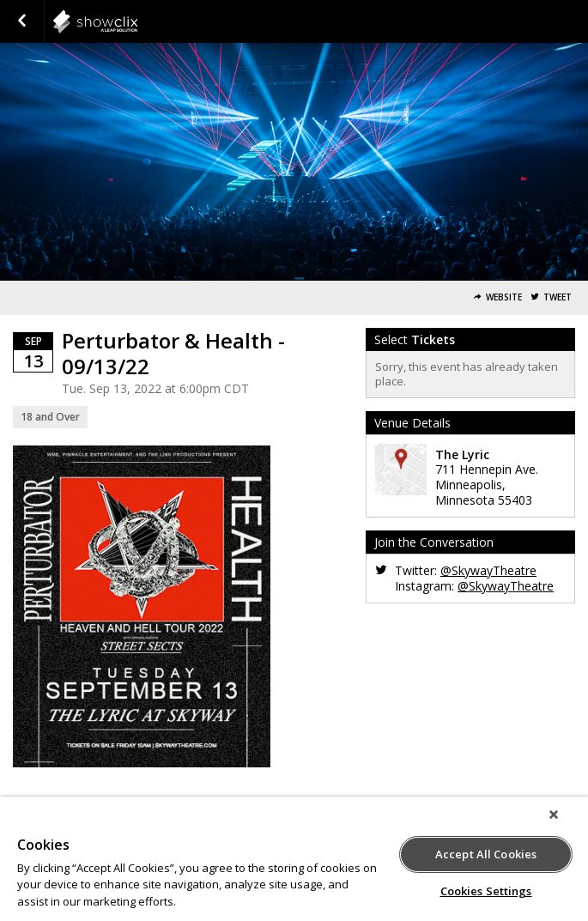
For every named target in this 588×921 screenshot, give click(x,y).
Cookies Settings (486, 891)
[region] (294, 859)
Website (504, 297)
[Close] (554, 815)
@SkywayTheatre (488, 570)
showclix (137, 21)
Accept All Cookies (486, 854)
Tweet (558, 297)
